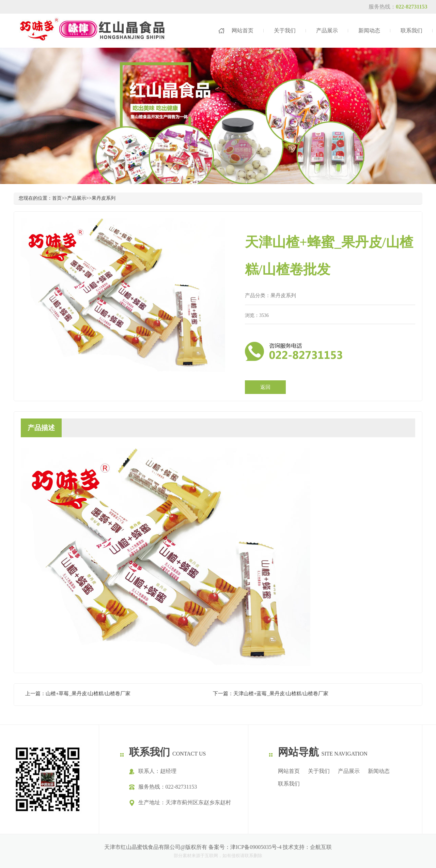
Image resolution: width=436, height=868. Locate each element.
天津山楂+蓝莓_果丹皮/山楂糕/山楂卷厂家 (281, 694)
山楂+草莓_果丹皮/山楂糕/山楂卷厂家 (88, 694)
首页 (57, 198)
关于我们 (285, 31)
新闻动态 (369, 31)
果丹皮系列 (104, 198)
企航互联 (321, 847)
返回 (265, 387)
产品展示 (327, 31)
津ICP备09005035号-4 (256, 847)
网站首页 (243, 31)
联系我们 (411, 31)
